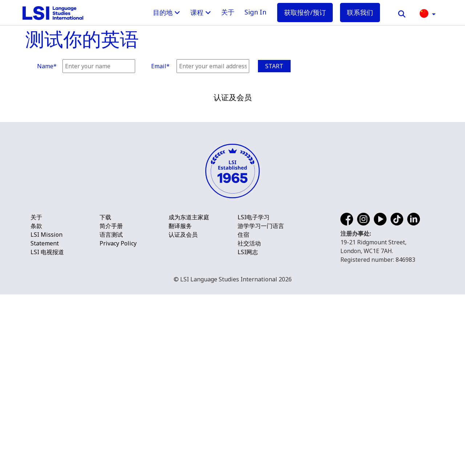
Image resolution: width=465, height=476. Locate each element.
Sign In (255, 12)
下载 (105, 399)
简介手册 (113, 407)
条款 (36, 407)
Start (274, 66)
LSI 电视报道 (47, 434)
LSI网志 (248, 434)
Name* (47, 66)
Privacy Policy (118, 425)
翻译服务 (180, 407)
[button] (428, 13)
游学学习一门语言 (261, 407)
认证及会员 (183, 416)
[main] (232, 40)
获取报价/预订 (305, 12)
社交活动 (249, 425)
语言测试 (113, 416)
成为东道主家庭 (189, 399)
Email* (160, 66)
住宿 (243, 416)
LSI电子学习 (254, 399)
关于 (228, 12)
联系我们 (360, 12)
